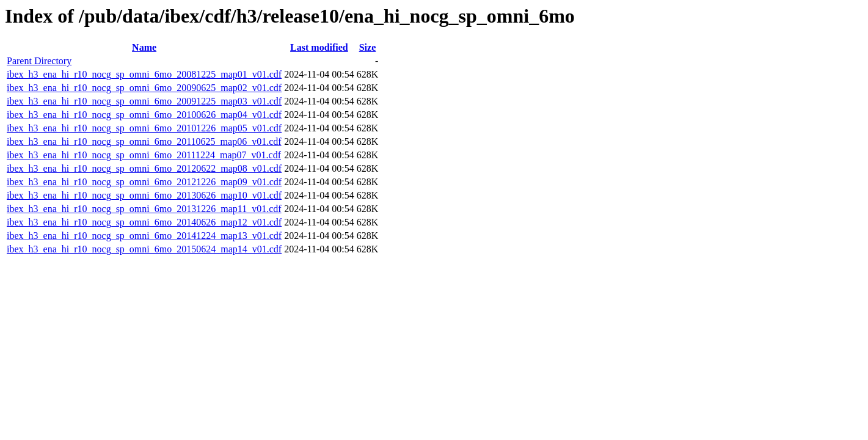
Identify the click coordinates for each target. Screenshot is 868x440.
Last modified (319, 47)
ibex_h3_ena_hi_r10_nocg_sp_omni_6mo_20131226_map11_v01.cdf (144, 209)
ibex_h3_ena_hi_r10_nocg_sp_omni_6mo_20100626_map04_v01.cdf (144, 115)
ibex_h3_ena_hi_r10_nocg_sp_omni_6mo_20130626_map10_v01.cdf (144, 195)
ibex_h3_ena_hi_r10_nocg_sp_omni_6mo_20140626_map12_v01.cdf (144, 222)
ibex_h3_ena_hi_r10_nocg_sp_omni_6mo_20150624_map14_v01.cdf (144, 249)
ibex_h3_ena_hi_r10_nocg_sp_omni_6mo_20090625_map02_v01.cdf (144, 88)
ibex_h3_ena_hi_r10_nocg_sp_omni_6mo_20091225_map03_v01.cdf (144, 101)
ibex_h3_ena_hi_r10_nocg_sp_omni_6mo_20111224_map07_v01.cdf (144, 155)
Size (368, 47)
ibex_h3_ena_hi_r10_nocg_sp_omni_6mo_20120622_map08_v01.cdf (144, 168)
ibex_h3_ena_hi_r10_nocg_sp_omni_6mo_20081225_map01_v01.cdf (144, 74)
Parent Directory (39, 61)
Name (144, 47)
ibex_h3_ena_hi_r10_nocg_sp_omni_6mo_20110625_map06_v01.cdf (144, 141)
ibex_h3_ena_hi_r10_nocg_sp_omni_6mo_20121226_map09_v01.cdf (144, 182)
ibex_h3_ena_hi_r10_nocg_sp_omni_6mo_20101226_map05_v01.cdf (144, 128)
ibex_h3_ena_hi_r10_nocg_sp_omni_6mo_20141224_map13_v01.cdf (144, 236)
